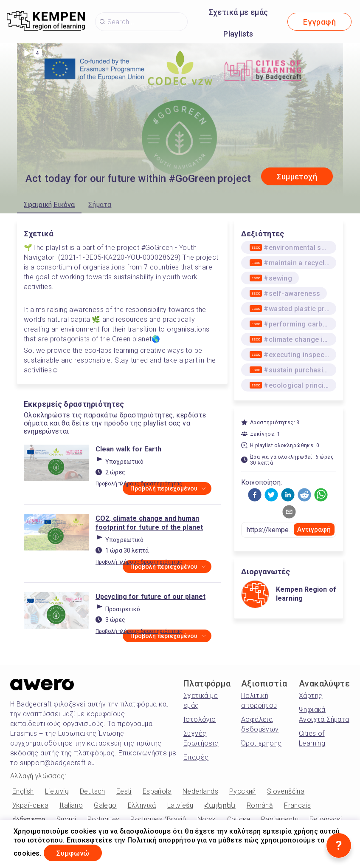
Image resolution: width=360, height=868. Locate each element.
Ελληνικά (142, 805)
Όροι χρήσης (261, 743)
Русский (243, 791)
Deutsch (93, 791)
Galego (105, 805)
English (23, 791)
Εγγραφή (319, 22)
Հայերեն (220, 805)
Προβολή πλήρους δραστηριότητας (139, 484)
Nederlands (200, 791)
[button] (255, 495)
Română (260, 805)
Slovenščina (286, 791)
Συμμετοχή (297, 177)
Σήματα (100, 205)
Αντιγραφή (314, 529)
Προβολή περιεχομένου (168, 489)
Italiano (71, 805)
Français (297, 805)
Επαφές (196, 757)
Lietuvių (57, 791)
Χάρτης (311, 696)
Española (157, 791)
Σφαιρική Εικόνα (49, 205)
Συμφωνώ (77, 852)
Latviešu (180, 805)
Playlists (238, 34)
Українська (30, 805)
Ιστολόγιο (200, 719)
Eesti (124, 791)
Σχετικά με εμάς (239, 12)
